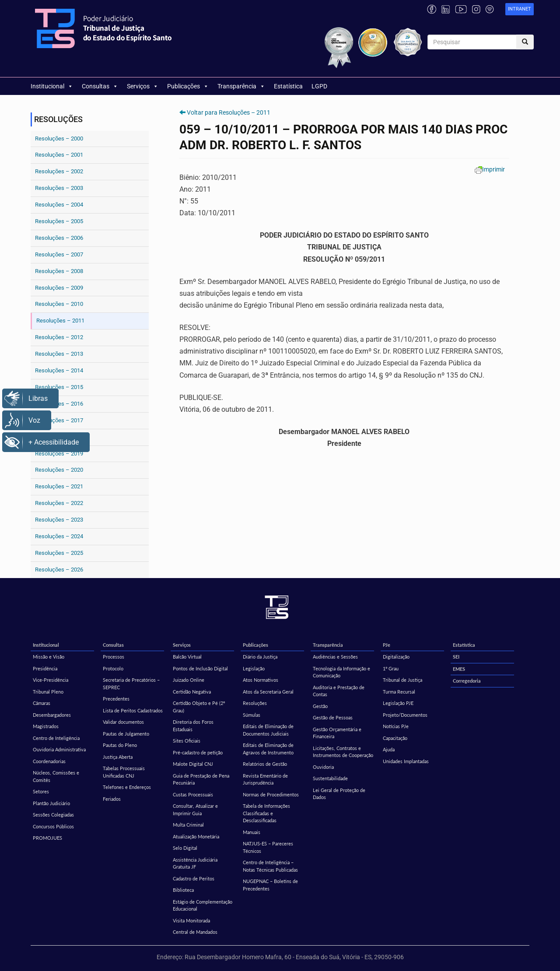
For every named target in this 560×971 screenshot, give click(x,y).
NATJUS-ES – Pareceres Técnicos (268, 847)
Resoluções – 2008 (59, 271)
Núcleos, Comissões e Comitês (56, 776)
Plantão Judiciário (51, 803)
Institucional (52, 86)
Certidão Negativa (192, 692)
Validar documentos (123, 722)
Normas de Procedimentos (271, 794)
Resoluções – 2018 (59, 437)
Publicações (188, 86)
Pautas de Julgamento (126, 734)
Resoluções (255, 703)
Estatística (288, 86)
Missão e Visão (49, 657)
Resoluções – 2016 (59, 404)
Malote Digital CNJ (193, 764)
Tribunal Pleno (48, 692)
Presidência (45, 668)
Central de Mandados (195, 932)
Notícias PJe (396, 726)
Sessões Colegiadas (53, 815)
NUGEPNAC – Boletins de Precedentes (270, 885)
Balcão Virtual (187, 657)
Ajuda (389, 749)
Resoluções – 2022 (59, 503)
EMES (459, 669)
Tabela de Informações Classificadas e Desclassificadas (266, 813)
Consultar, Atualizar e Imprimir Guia (195, 810)
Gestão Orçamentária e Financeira (337, 733)
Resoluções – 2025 (59, 553)
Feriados (112, 799)
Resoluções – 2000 (59, 138)
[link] (520, 9)
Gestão (320, 706)
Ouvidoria (323, 767)
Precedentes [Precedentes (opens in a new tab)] (116, 699)
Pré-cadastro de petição (198, 752)
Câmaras (42, 703)
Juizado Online (189, 680)
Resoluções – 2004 (59, 205)
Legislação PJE (398, 703)
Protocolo (113, 668)
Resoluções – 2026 (59, 570)
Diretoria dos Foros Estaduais (193, 726)
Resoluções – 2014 (59, 370)
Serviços (143, 86)
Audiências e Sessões (335, 657)
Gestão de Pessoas (333, 717)
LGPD (319, 86)
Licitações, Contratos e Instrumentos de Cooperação (343, 752)
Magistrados (46, 726)
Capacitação (395, 738)
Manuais (252, 832)
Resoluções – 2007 (59, 254)
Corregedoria (467, 681)
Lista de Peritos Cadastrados (133, 710)
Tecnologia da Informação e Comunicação (341, 672)
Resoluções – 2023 (59, 520)
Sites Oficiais (187, 741)
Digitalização (396, 657)
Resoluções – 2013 (59, 354)
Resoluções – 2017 (59, 420)
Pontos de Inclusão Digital (200, 668)
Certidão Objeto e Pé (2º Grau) (199, 707)
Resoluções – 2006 (59, 238)
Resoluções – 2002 (59, 171)
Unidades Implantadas (406, 761)
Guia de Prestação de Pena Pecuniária (201, 779)
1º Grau (391, 668)
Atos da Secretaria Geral (268, 692)
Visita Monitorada (191, 920)
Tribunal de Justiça (402, 680)
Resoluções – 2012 (59, 337)
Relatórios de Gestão (265, 764)
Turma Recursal (399, 692)
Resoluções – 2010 (59, 304)
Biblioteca (183, 890)
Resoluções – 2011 (60, 321)
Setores (41, 791)
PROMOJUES (47, 838)
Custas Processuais (193, 794)
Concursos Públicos (53, 826)
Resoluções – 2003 (59, 188)
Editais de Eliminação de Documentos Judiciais (268, 730)
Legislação (254, 668)
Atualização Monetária (196, 836)
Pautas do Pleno (120, 745)
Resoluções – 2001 (59, 155)
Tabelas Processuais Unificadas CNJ (124, 772)
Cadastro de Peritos (194, 878)
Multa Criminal (188, 825)
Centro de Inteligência (56, 738)
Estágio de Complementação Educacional (203, 905)
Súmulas (252, 715)
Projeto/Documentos (405, 715)
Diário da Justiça (260, 657)
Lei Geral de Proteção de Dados (339, 794)
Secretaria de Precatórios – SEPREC (131, 684)
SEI (456, 657)
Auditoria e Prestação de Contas (339, 691)
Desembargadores (52, 715)
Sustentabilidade (330, 778)
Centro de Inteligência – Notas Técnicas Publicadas (270, 866)
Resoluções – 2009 (59, 288)
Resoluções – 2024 (59, 536)
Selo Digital (185, 848)
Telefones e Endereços (127, 787)
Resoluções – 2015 (59, 387)
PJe (387, 645)
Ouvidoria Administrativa (59, 749)
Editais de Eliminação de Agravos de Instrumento (268, 749)
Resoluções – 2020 (59, 470)
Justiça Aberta (118, 757)
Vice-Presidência (51, 680)
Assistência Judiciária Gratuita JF (195, 863)
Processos (114, 657)
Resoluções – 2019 (59, 454)
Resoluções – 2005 (59, 221)
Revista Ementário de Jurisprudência (265, 779)
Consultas (100, 86)
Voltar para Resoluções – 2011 (229, 112)
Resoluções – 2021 (59, 486)
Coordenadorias (49, 761)
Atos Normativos (261, 680)
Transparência (241, 86)
